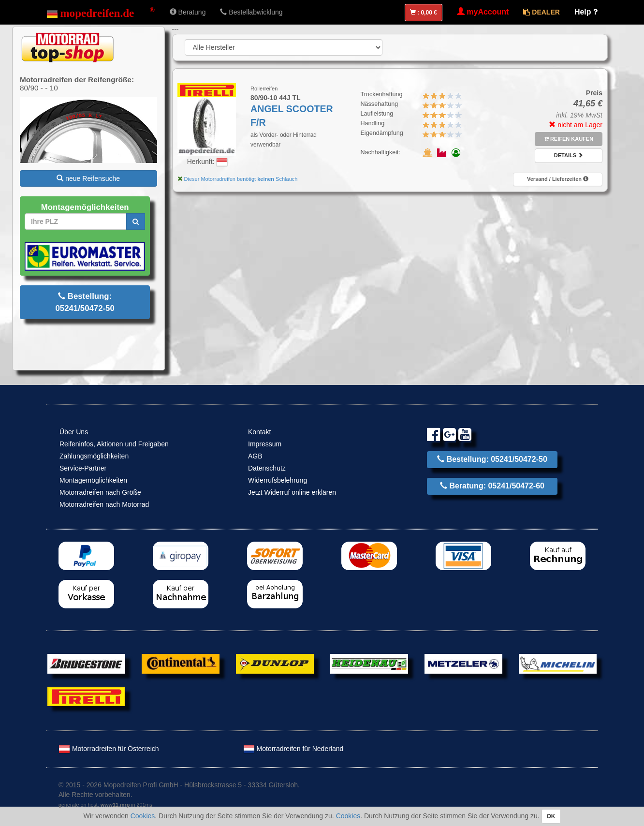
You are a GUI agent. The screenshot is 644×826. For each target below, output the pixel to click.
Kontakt (259, 432)
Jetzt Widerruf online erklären (292, 492)
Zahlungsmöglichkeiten (94, 456)
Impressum (265, 444)
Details (569, 155)
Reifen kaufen (569, 139)
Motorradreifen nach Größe (100, 492)
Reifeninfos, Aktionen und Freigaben (114, 444)
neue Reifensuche (88, 178)
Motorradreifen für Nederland (293, 749)
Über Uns (74, 432)
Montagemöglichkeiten (93, 480)
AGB (255, 456)
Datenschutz (267, 468)
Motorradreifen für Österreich (109, 749)
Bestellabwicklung (251, 12)
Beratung (188, 12)
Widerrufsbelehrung (278, 480)
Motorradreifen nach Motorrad (104, 504)
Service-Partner (83, 468)
